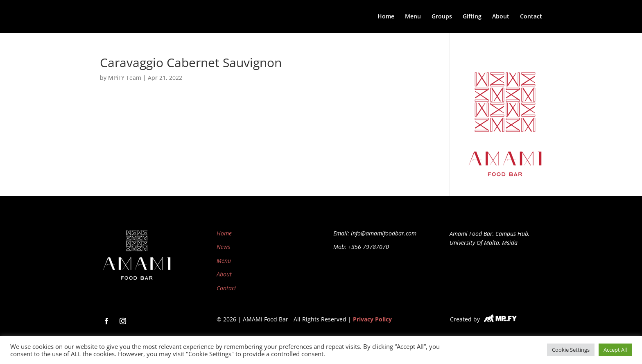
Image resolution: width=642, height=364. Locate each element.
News (223, 247)
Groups (442, 17)
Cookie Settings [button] (571, 350)
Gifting (472, 17)
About (501, 17)
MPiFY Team (125, 78)
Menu (413, 17)
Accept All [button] (615, 350)
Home (386, 17)
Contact (531, 17)
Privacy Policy (372, 319)
